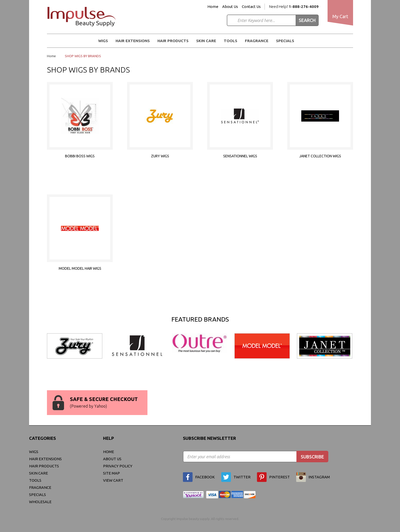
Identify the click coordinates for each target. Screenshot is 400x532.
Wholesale (40, 502)
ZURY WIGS (160, 156)
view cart (113, 480)
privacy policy (118, 466)
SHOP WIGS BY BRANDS (83, 56)
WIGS (103, 41)
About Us (230, 7)
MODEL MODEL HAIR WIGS (80, 268)
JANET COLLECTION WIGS (320, 156)
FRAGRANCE (257, 41)
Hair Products (173, 41)
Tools (230, 41)
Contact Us (251, 7)
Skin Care (206, 41)
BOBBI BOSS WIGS (80, 156)
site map (111, 473)
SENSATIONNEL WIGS (240, 156)
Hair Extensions (133, 41)
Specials (285, 41)
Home (213, 7)
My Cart (340, 16)
